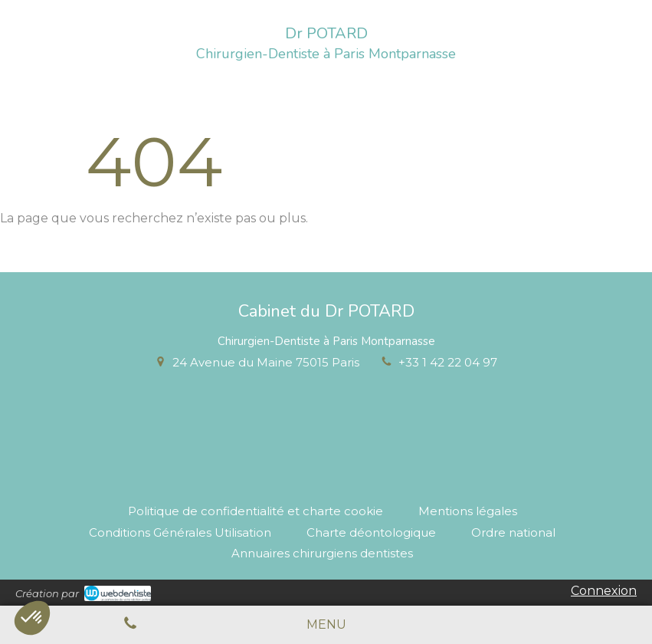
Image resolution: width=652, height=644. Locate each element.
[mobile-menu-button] (326, 625)
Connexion (604, 591)
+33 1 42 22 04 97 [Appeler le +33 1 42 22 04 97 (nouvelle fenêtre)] (448, 362)
